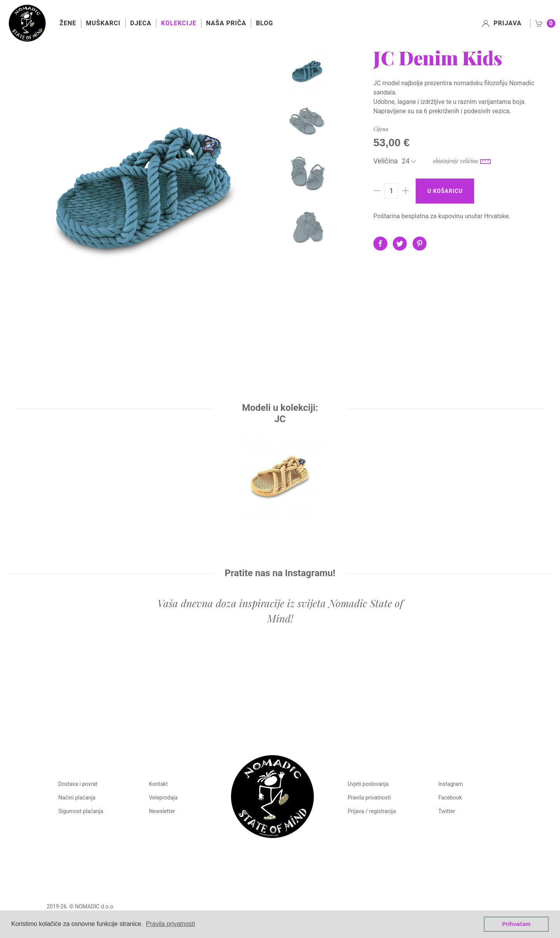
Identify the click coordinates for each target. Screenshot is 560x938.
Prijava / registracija (372, 811)
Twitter (447, 811)
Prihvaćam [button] (516, 924)
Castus (505, 899)
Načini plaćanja (77, 798)
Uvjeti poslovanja (368, 784)
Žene (68, 23)
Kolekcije (179, 23)
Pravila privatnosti (369, 798)
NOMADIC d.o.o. (95, 899)
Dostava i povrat (78, 784)
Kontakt (158, 784)
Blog (264, 23)
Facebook (450, 798)
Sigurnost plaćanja (81, 811)
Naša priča (226, 23)
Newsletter (162, 811)
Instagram (451, 784)
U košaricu (445, 191)
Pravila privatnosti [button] (170, 924)
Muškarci (103, 23)
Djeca (141, 23)
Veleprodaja (163, 798)
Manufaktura (475, 899)
